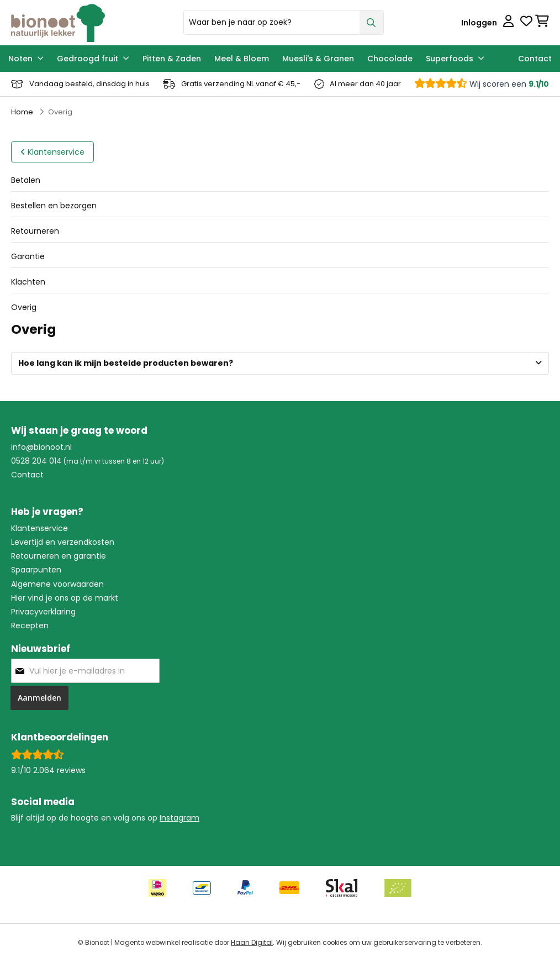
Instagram (179, 818)
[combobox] (283, 22)
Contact (27, 475)
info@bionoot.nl (41, 447)
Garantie (28, 256)
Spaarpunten (36, 570)
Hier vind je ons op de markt (65, 598)
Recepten (30, 625)
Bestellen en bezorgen (54, 206)
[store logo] (93, 23)
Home (22, 112)
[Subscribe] (39, 698)
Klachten (28, 282)
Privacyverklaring (43, 612)
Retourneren (35, 231)
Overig (24, 307)
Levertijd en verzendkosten (63, 542)
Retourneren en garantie (59, 556)
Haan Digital (252, 943)
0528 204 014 (36, 461)
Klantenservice (39, 528)
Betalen (26, 180)
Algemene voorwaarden (57, 584)
